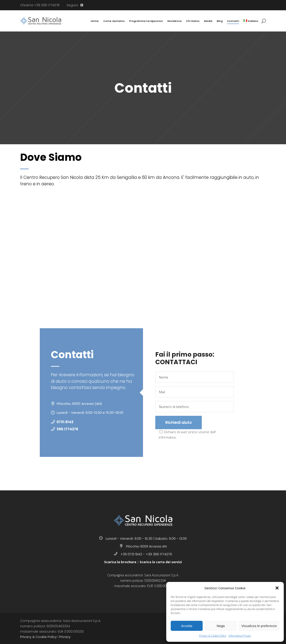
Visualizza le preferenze (259, 626)
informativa (167, 437)
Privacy (65, 637)
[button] (277, 588)
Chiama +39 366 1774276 (40, 5)
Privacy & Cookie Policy (213, 636)
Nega (221, 626)
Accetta (187, 626)
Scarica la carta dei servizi (161, 562)
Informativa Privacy (240, 636)
